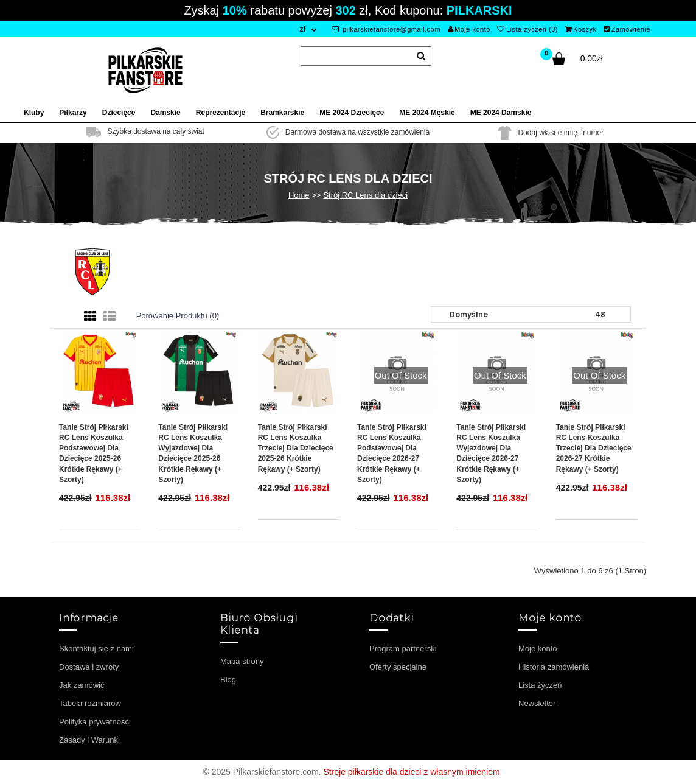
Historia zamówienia (554, 667)
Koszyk (581, 29)
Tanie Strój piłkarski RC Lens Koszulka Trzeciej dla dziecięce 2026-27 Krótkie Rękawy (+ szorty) (594, 448)
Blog (228, 680)
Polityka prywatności (95, 722)
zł (302, 29)
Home (299, 195)
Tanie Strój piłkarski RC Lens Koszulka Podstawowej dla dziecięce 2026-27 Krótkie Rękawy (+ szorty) (392, 453)
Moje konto (469, 29)
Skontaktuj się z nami (96, 649)
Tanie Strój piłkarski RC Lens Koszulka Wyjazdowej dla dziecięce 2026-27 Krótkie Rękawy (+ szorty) (491, 453)
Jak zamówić (82, 685)
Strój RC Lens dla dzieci (365, 195)
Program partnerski (403, 649)
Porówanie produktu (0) (178, 316)
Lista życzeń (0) (527, 29)
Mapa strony (242, 661)
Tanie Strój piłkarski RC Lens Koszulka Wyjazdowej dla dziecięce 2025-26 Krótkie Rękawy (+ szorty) (193, 453)
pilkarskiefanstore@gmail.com (386, 29)
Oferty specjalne (398, 667)
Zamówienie (627, 29)
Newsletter (537, 703)
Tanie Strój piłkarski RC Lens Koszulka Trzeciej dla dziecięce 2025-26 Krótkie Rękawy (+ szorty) (296, 448)
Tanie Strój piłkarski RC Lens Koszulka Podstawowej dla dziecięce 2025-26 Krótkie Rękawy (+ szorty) (94, 453)
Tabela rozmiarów (90, 703)
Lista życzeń (540, 685)
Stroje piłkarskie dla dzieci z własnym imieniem (411, 772)
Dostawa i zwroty (89, 667)
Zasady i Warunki (89, 740)
